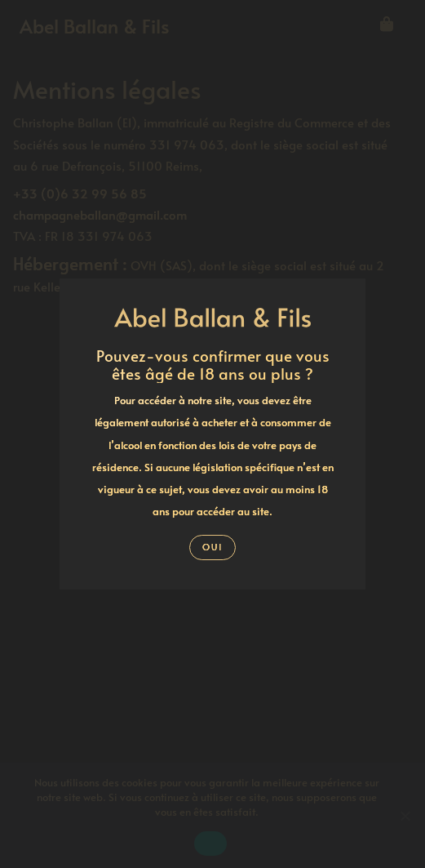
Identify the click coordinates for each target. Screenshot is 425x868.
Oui (212, 547)
